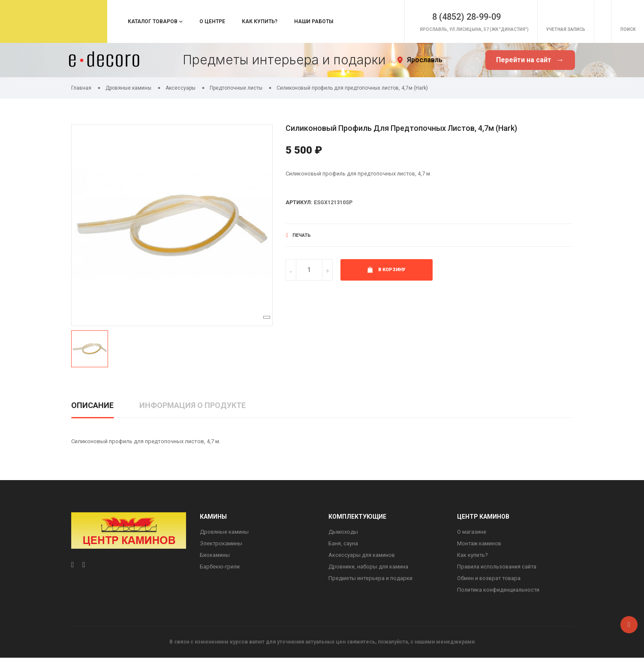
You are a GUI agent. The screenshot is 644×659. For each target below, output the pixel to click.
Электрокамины (221, 543)
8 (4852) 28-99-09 (432, 14)
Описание (92, 405)
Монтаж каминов (480, 543)
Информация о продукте (193, 405)
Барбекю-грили (220, 567)
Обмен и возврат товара (490, 579)
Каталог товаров (153, 21)
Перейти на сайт (530, 60)
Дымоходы (343, 532)
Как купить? (260, 21)
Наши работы (314, 21)
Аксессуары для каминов (362, 555)
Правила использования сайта (498, 567)
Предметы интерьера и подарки (371, 579)
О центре (212, 21)
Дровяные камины (224, 532)
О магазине (472, 532)
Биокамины (215, 555)
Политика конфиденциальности (499, 591)
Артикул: (299, 203)
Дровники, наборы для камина (369, 567)
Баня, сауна (343, 543)
